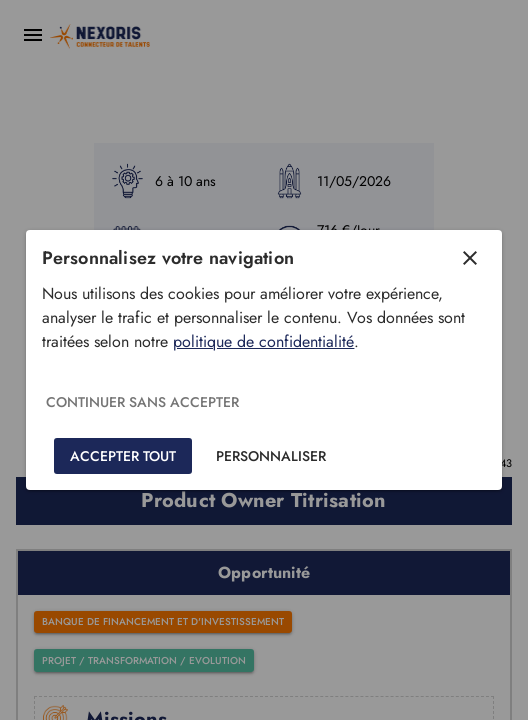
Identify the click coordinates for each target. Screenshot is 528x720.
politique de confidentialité (263, 341)
